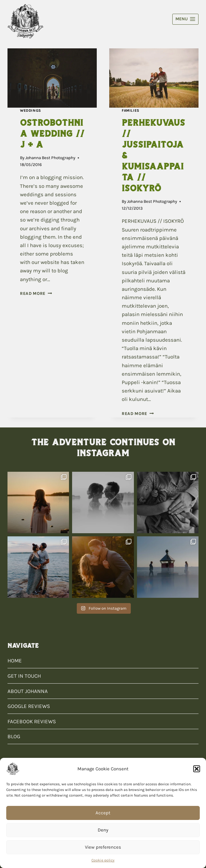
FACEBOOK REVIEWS (32, 721)
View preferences (103, 847)
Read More (36, 293)
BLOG (14, 736)
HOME (15, 661)
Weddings (31, 110)
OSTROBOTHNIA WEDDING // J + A (52, 134)
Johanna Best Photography (50, 158)
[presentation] (52, 78)
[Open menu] (185, 19)
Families (131, 110)
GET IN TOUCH (24, 676)
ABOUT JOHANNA (28, 691)
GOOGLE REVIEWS (29, 706)
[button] (197, 769)
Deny (103, 830)
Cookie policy (103, 860)
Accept (103, 813)
